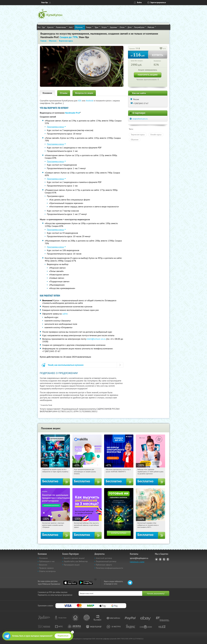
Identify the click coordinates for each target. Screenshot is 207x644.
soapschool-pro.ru (140, 119)
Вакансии (43, 565)
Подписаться (63, 636)
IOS (80, 101)
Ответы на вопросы (47, 571)
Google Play (86, 583)
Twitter (164, 559)
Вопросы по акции (84, 93)
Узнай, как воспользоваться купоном (66, 365)
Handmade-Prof (73, 113)
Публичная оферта (104, 565)
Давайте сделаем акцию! (74, 558)
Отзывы (64, 93)
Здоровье (114, 27)
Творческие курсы (138, 135)
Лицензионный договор (106, 561)
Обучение (80, 27)
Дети (130, 27)
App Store (70, 583)
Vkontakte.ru (160, 559)
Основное (47, 93)
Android (90, 101)
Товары (90, 27)
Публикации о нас (47, 561)
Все (39, 27)
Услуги (105, 27)
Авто (71, 27)
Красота (51, 27)
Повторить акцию (148, 75)
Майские (152, 27)
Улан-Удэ (45, 3)
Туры (97, 27)
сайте (65, 314)
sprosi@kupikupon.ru (139, 558)
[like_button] (161, 49)
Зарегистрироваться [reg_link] (158, 3)
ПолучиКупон (140, 27)
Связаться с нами (137, 562)
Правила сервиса (46, 568)
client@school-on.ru (96, 339)
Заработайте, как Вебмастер (76, 561)
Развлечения (62, 27)
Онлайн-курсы (156, 135)
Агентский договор (104, 558)
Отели (123, 27)
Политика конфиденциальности (109, 568)
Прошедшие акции (72, 565)
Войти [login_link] (139, 3)
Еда (44, 27)
